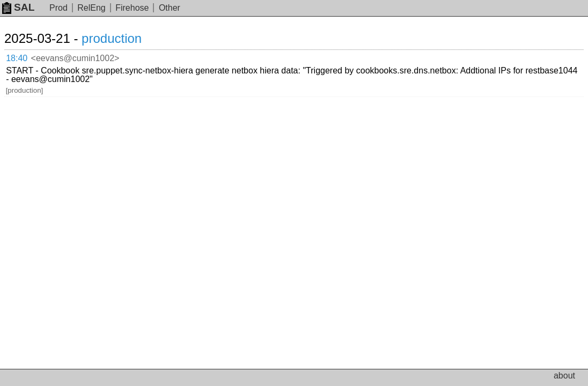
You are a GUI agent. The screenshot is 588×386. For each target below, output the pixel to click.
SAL (18, 7)
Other (170, 8)
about (564, 376)
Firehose (132, 8)
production (124, 38)
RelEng (91, 8)
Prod (58, 8)
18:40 (28, 57)
